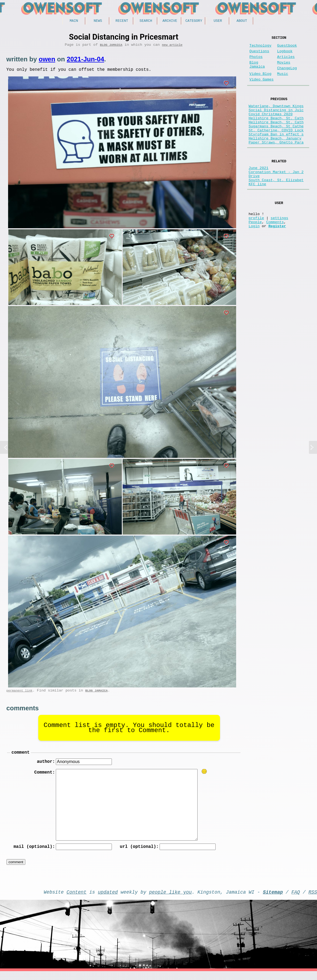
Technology (260, 48)
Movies (284, 68)
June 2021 (258, 190)
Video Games (261, 88)
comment (21, 757)
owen (47, 61)
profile (256, 249)
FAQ (296, 900)
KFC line (257, 211)
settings (279, 249)
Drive (254, 200)
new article (172, 46)
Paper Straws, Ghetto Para (276, 163)
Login (254, 259)
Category (194, 21)
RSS (313, 900)
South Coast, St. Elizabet (276, 206)
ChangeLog (287, 75)
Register (277, 259)
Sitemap (273, 900)
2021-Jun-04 (86, 61)
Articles (286, 61)
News (98, 21)
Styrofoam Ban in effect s (276, 152)
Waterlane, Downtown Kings (276, 117)
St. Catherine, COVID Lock (276, 147)
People (255, 254)
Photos (256, 61)
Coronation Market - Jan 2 (276, 195)
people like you (170, 900)
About (242, 21)
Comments (275, 254)
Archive (170, 21)
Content (77, 900)
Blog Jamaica (111, 46)
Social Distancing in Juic (276, 122)
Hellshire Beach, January (275, 158)
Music (283, 81)
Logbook (285, 55)
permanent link (20, 694)
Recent (122, 21)
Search (146, 21)
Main (74, 21)
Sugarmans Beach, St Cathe (276, 142)
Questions (259, 55)
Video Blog (260, 81)
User (218, 21)
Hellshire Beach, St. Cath (276, 132)
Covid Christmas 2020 (271, 127)
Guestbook (287, 48)
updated (108, 900)
